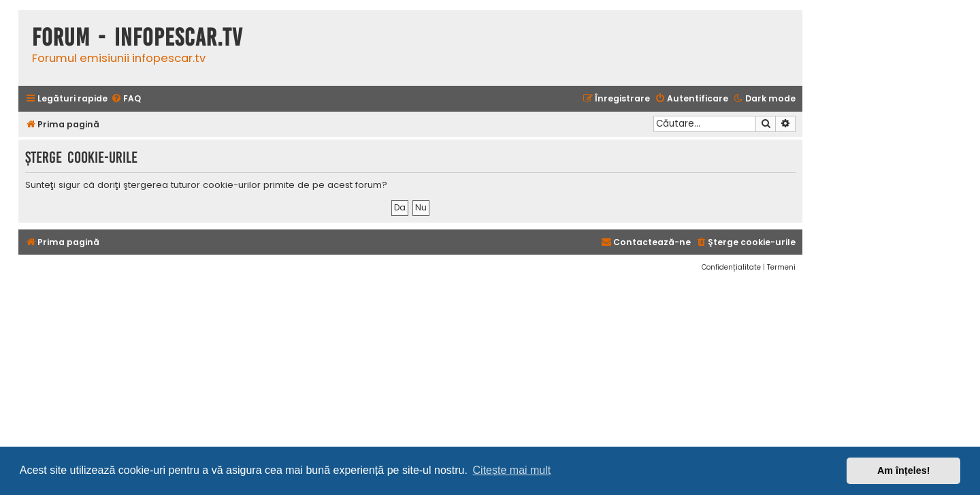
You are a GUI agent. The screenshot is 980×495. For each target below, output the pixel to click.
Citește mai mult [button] (512, 470)
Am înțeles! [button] (904, 470)
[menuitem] (126, 99)
